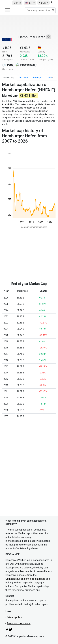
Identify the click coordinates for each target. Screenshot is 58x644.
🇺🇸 (29, 3)
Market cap (9, 78)
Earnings (37, 78)
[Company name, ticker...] (40, 10)
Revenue (24, 78)
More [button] (49, 78)
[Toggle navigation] (7, 10)
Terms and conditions (19, 623)
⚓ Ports (8, 65)
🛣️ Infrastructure (26, 65)
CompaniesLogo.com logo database (25, 579)
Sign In (17, 3)
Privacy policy (14, 617)
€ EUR (43, 3)
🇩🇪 (40, 48)
